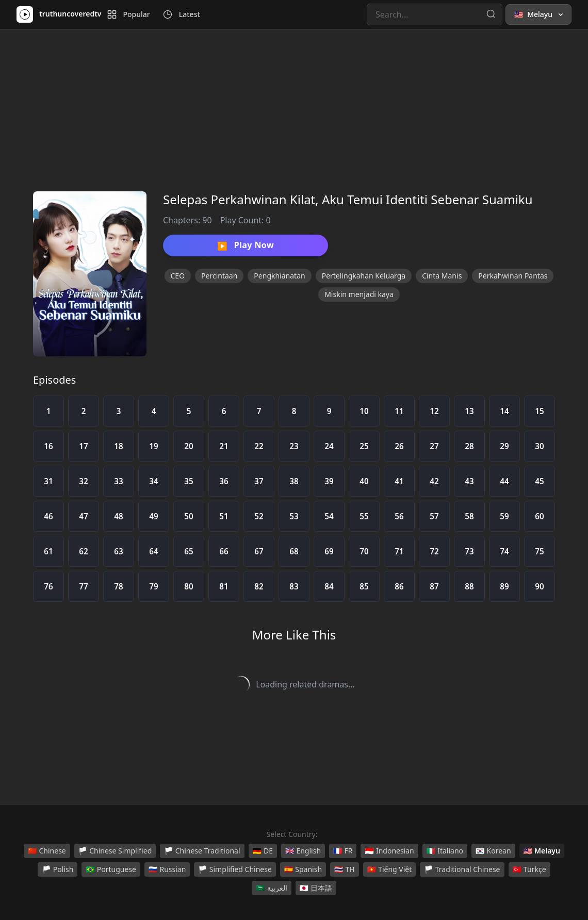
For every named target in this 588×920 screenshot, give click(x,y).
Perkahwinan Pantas (513, 276)
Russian (167, 869)
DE (263, 851)
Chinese (47, 851)
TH (345, 869)
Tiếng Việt (390, 869)
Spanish (303, 869)
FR (343, 851)
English (303, 851)
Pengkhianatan (279, 276)
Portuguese (111, 869)
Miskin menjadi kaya (359, 294)
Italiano (445, 851)
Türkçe (529, 869)
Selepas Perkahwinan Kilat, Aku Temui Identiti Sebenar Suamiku (348, 199)
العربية (271, 888)
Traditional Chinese (462, 869)
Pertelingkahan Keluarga (364, 276)
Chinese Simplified (115, 851)
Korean (493, 851)
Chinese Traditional (202, 851)
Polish (58, 869)
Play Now (246, 245)
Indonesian (389, 851)
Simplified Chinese (235, 869)
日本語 (316, 888)
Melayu (542, 851)
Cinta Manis (442, 276)
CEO (178, 276)
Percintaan (219, 276)
